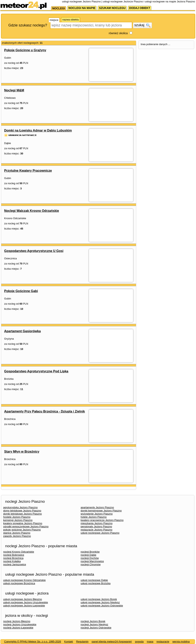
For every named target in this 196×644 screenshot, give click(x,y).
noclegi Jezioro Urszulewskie (20, 624)
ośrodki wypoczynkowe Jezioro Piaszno (26, 526)
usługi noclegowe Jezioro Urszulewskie (26, 602)
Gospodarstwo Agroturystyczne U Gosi (34, 251)
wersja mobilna (181, 642)
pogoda (139, 642)
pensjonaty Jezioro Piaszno (96, 526)
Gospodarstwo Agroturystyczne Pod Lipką (36, 371)
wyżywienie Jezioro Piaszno (97, 514)
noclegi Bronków (90, 552)
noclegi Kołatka (12, 561)
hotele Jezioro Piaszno (94, 517)
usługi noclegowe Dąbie (94, 580)
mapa (150, 642)
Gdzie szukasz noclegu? (28, 25)
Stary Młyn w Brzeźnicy (22, 452)
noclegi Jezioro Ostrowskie (96, 628)
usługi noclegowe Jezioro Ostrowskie (102, 606)
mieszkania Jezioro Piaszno (97, 523)
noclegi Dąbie (88, 555)
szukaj (142, 25)
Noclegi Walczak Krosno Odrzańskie (32, 211)
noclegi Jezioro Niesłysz (94, 624)
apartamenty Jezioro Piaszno (97, 507)
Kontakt (69, 642)
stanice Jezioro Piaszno (17, 533)
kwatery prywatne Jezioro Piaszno (23, 523)
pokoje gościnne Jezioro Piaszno (22, 530)
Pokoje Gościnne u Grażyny (25, 50)
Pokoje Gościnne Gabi (21, 291)
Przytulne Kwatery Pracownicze (28, 171)
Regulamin (82, 642)
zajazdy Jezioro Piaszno (17, 536)
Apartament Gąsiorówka (22, 331)
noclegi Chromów (91, 564)
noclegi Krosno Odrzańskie (19, 552)
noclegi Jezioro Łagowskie (18, 628)
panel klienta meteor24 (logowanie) (112, 642)
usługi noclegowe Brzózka (96, 583)
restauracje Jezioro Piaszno (97, 530)
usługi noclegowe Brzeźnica (19, 583)
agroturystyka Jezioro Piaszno (20, 507)
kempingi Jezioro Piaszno (18, 520)
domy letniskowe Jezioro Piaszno (22, 511)
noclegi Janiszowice (15, 564)
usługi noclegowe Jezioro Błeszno (23, 599)
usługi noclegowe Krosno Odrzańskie (24, 580)
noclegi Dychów (90, 558)
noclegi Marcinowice (92, 561)
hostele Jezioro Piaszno (17, 517)
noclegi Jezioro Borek (93, 621)
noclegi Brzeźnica (13, 558)
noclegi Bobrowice (14, 555)
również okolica (118, 33)
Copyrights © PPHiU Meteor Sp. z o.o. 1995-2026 (33, 642)
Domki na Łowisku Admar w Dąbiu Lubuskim (38, 130)
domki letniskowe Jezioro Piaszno (22, 514)
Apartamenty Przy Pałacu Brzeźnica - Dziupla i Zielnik (44, 411)
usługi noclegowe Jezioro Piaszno (100, 533)
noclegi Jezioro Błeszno (17, 621)
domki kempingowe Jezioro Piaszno (101, 511)
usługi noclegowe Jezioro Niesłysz (100, 602)
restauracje (163, 642)
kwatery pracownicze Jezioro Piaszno (102, 520)
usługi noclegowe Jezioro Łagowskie (24, 606)
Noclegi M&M (14, 90)
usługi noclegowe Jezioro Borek (99, 599)
